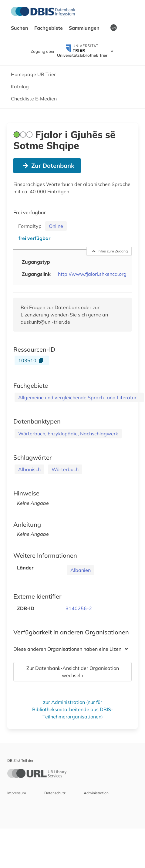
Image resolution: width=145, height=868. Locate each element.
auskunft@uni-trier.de (45, 322)
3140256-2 (79, 608)
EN (114, 28)
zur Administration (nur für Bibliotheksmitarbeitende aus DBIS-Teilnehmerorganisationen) (73, 709)
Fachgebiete (49, 28)
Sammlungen (85, 28)
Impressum (17, 793)
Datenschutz (55, 793)
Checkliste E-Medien (34, 99)
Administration (96, 793)
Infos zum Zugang (110, 251)
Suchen (20, 28)
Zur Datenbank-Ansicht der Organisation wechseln (73, 672)
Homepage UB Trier (33, 74)
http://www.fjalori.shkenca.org (92, 274)
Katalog (20, 86)
